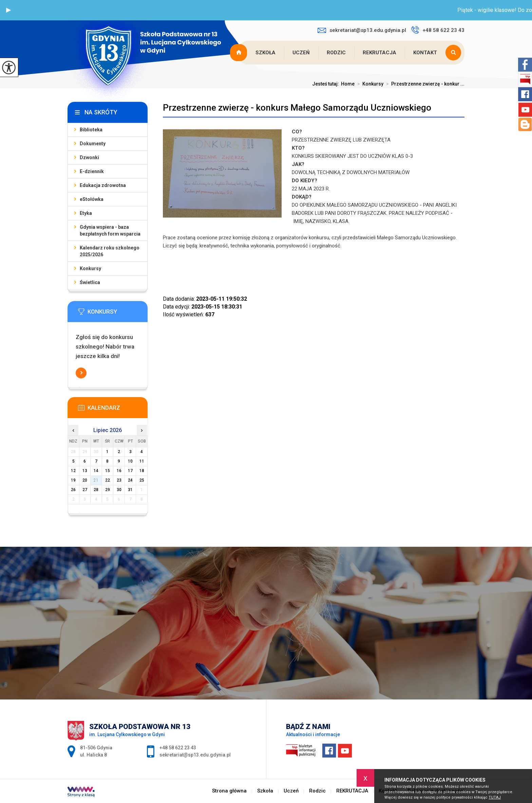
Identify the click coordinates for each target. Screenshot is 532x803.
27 (85, 490)
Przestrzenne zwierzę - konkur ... (424, 84)
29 (108, 490)
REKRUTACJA (379, 53)
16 (119, 471)
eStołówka (92, 199)
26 (73, 490)
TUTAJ (495, 797)
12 (73, 471)
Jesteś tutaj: (327, 84)
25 (142, 480)
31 (130, 490)
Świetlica (90, 282)
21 (96, 480)
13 (85, 471)
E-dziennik (92, 171)
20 (85, 480)
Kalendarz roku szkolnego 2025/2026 (110, 251)
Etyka (86, 213)
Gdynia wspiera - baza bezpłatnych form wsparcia (110, 230)
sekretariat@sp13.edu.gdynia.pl (362, 30)
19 (73, 480)
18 (142, 471)
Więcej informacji (81, 373)
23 (119, 480)
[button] (8, 10)
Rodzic (336, 53)
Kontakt (425, 53)
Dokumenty (93, 144)
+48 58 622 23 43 (438, 30)
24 (130, 480)
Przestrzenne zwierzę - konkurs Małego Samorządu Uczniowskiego (297, 108)
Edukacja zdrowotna (103, 185)
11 (142, 461)
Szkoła (265, 53)
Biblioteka (91, 130)
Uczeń (301, 53)
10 (130, 461)
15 (108, 471)
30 (119, 490)
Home (348, 84)
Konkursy (369, 84)
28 (96, 490)
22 (108, 480)
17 (130, 471)
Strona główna (239, 53)
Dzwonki (89, 157)
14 (96, 471)
